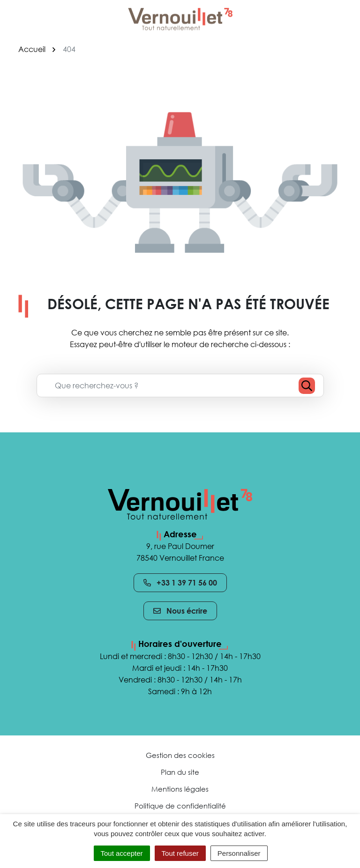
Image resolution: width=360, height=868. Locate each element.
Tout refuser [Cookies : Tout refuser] (180, 853)
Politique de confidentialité (180, 806)
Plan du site (180, 772)
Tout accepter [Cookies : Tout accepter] (122, 853)
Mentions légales (180, 789)
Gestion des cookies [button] (180, 755)
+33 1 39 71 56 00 (180, 583)
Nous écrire (180, 611)
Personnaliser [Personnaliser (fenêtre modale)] (239, 853)
